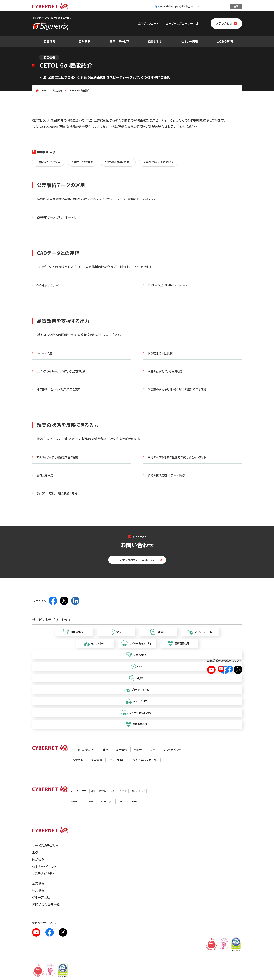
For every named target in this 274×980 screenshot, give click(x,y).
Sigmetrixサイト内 (166, 6)
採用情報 (96, 760)
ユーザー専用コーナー (179, 23)
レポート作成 (44, 353)
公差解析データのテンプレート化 (56, 217)
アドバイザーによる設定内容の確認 (58, 457)
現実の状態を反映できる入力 (159, 162)
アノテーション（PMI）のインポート (167, 285)
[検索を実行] (236, 6)
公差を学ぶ (155, 41)
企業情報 (78, 760)
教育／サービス (120, 41)
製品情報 (49, 41)
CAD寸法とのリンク (48, 285)
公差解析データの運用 (48, 162)
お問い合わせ (224, 23)
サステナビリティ (173, 750)
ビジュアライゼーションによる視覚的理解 (61, 371)
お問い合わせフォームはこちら (137, 560)
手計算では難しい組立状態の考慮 (57, 493)
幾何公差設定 (45, 475)
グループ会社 (117, 760)
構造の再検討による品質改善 (165, 371)
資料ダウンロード (148, 23)
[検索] (212, 6)
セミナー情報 (190, 41)
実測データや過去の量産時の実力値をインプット (177, 457)
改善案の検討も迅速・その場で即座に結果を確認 (177, 389)
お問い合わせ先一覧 (145, 760)
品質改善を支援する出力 (118, 162)
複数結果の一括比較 (160, 353)
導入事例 (84, 41)
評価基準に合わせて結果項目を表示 (58, 389)
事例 (106, 750)
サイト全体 (186, 6)
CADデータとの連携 (82, 162)
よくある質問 (225, 41)
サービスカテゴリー (84, 750)
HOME (44, 90)
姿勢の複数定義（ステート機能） (167, 475)
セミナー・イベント (145, 750)
